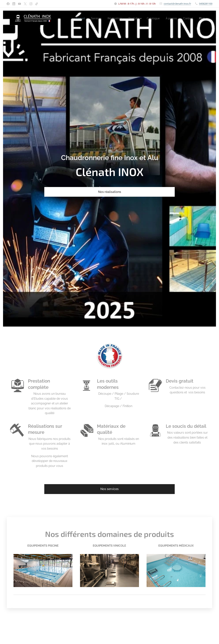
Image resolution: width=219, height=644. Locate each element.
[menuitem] (89, 18)
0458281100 (206, 4)
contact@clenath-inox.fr (177, 4)
